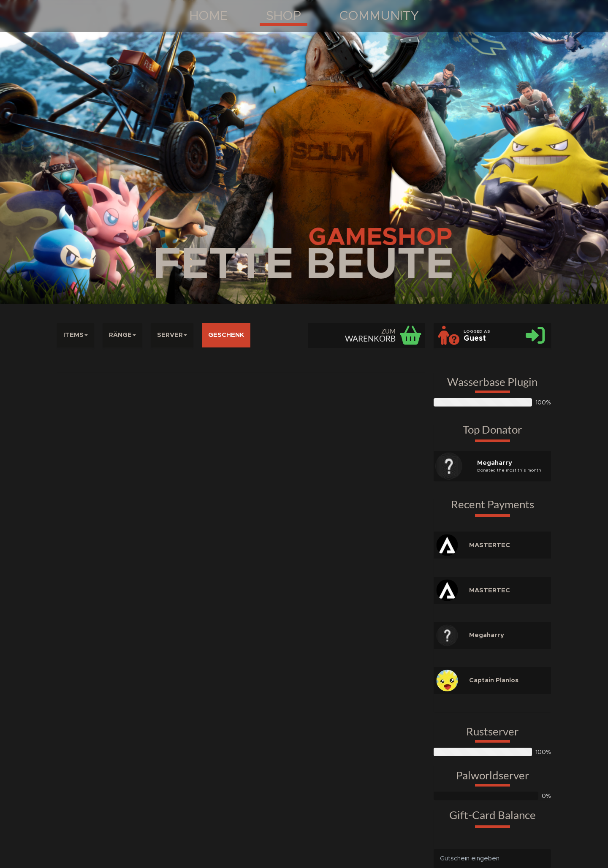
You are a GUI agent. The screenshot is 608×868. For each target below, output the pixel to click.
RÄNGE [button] (122, 335)
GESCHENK (226, 335)
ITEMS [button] (76, 335)
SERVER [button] (172, 335)
